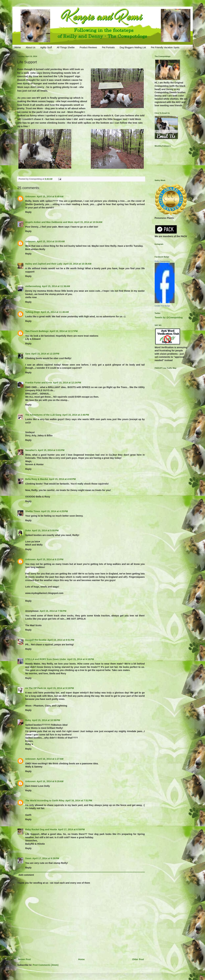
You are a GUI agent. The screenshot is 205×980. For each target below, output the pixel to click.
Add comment (26, 875)
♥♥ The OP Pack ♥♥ (36, 688)
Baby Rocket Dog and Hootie (41, 829)
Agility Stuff (46, 47)
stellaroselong (33, 286)
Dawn (28, 858)
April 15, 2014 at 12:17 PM (64, 331)
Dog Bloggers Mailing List (133, 47)
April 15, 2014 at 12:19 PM (45, 354)
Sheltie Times (33, 511)
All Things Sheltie (66, 47)
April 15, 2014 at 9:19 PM (60, 688)
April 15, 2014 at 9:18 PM (80, 659)
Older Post (138, 959)
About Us (31, 47)
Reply (28, 212)
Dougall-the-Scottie (36, 640)
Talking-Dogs (33, 312)
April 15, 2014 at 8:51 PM (61, 640)
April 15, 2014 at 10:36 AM (77, 264)
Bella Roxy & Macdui (37, 479)
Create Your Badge (162, 306)
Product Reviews (88, 47)
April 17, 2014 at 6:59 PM (71, 829)
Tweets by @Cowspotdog (169, 317)
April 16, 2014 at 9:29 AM (50, 781)
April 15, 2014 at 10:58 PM (46, 720)
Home (18, 47)
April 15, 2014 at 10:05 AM (51, 241)
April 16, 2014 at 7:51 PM (79, 801)
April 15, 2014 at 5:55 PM (45, 530)
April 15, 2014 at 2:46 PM (76, 415)
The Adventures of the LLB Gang (43, 415)
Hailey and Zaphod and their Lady (44, 264)
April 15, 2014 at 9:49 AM (50, 196)
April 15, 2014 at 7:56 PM (53, 611)
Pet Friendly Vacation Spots (165, 47)
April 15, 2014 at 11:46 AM (55, 312)
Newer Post (24, 959)
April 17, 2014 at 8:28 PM (46, 858)
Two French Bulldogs (37, 331)
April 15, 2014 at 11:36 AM (56, 286)
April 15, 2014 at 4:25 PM (55, 511)
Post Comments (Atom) (46, 965)
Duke (28, 530)
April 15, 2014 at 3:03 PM (51, 450)
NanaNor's (31, 450)
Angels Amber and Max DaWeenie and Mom (49, 222)
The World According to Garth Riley (45, 801)
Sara (28, 354)
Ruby (28, 720)
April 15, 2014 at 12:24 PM (67, 383)
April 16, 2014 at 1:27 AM (50, 759)
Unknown (31, 196)
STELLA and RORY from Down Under (46, 659)
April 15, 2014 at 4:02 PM (62, 479)
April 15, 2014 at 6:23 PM (50, 559)
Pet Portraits (108, 47)
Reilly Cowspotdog (162, 261)
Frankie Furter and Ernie (39, 383)
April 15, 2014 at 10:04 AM (88, 222)
